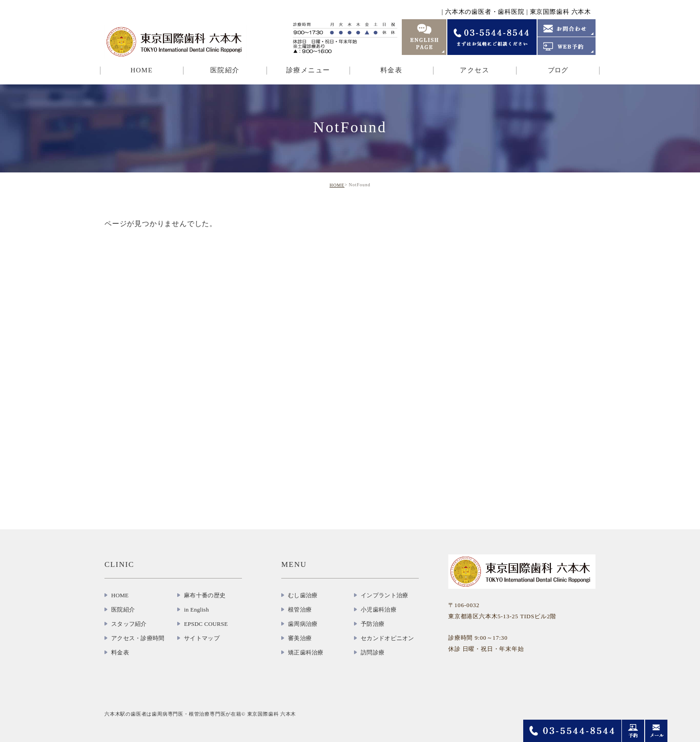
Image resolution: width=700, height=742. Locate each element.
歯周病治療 (303, 624)
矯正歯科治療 (306, 652)
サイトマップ (202, 638)
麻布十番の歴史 (205, 595)
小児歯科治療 (379, 610)
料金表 (392, 70)
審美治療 (300, 638)
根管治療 (300, 610)
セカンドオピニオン (387, 638)
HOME (142, 70)
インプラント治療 (384, 595)
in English (196, 610)
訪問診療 (373, 652)
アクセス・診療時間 (138, 638)
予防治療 (373, 624)
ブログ (558, 70)
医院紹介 (225, 70)
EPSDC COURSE (206, 624)
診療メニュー (308, 70)
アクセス (475, 70)
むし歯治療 (303, 595)
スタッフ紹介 (129, 624)
